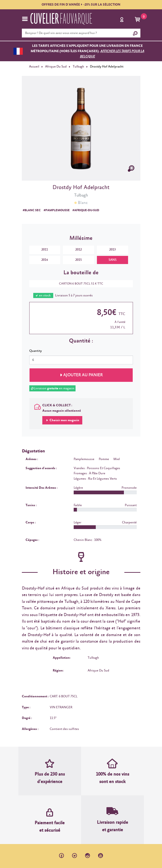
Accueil (34, 67)
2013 (112, 250)
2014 (45, 260)
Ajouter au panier (83, 375)
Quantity (36, 351)
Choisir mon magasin (64, 420)
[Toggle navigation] (25, 19)
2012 (79, 250)
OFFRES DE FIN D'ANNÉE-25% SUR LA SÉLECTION (81, 5)
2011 (45, 250)
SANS (112, 260)
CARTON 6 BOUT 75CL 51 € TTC (79, 284)
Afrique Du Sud (56, 67)
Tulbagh (78, 67)
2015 (79, 260)
